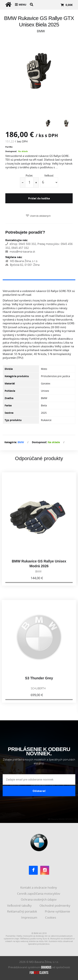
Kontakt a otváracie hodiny (39, 887)
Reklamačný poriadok (22, 911)
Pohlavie (10, 391)
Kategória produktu (17, 376)
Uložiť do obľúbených (40, 216)
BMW (21, 442)
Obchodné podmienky (55, 905)
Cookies (51, 917)
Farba (8, 405)
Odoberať (39, 791)
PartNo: (9, 147)
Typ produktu (13, 420)
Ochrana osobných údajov (39, 899)
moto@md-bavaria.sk (20, 251)
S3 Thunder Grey (39, 681)
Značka (9, 398)
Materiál (10, 383)
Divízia (9, 369)
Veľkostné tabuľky (20, 905)
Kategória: (11, 442)
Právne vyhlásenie (58, 911)
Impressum (30, 917)
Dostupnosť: (11, 151)
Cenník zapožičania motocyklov (39, 894)
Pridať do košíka (39, 198)
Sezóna (9, 413)
